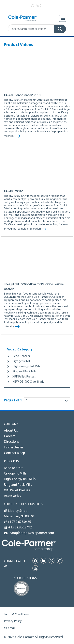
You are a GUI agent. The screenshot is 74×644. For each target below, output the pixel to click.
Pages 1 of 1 (13, 401)
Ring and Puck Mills (24, 372)
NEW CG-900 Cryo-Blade (28, 382)
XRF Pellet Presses (24, 377)
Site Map (10, 628)
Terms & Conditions (16, 615)
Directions (12, 442)
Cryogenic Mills (22, 361)
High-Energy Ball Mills (26, 366)
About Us (11, 431)
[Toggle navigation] (63, 18)
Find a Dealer (14, 448)
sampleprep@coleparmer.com (31, 533)
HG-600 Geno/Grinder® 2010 (22, 95)
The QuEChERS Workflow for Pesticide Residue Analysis (34, 287)
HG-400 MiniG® (14, 191)
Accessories (12, 496)
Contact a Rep (15, 453)
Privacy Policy (13, 621)
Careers (10, 436)
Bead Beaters (21, 356)
